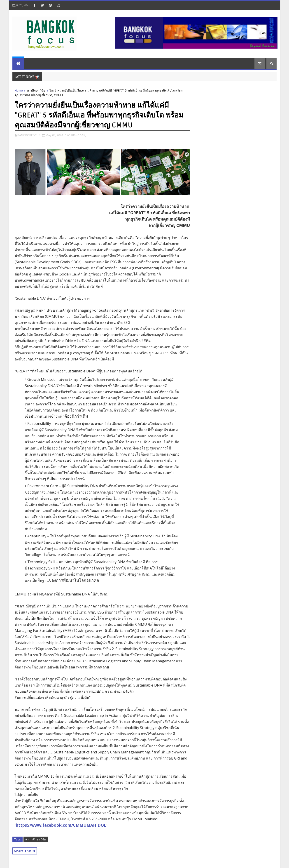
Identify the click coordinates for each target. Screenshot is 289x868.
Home (19, 90)
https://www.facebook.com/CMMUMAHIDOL (61, 825)
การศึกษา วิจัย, (76, 135)
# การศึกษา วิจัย (36, 839)
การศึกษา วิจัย (36, 90)
